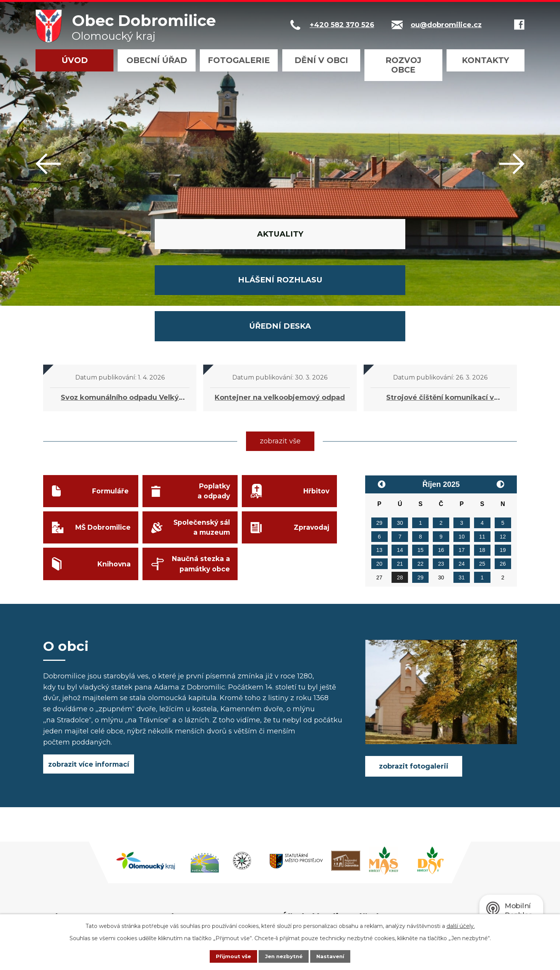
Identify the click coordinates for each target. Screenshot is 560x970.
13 (379, 467)
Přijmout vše (228, 956)
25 (482, 481)
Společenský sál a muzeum (201, 448)
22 (421, 481)
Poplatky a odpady (213, 410)
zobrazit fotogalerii (414, 684)
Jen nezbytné (284, 956)
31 (461, 495)
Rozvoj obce (403, 65)
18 (482, 467)
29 (379, 440)
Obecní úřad (157, 60)
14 (400, 467)
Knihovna (113, 487)
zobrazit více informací (89, 682)
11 (482, 454)
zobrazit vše (280, 358)
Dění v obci (321, 60)
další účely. (461, 925)
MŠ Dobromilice (101, 448)
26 (503, 481)
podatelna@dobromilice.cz (224, 869)
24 (461, 481)
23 (441, 481)
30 (400, 440)
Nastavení (336, 956)
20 (379, 481)
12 (503, 454)
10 (461, 454)
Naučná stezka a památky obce (200, 487)
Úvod (75, 60)
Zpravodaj (311, 448)
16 (441, 467)
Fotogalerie (239, 60)
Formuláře (111, 409)
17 (461, 467)
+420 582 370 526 (208, 858)
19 (503, 467)
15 (421, 467)
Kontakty (486, 60)
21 (400, 481)
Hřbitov (315, 409)
